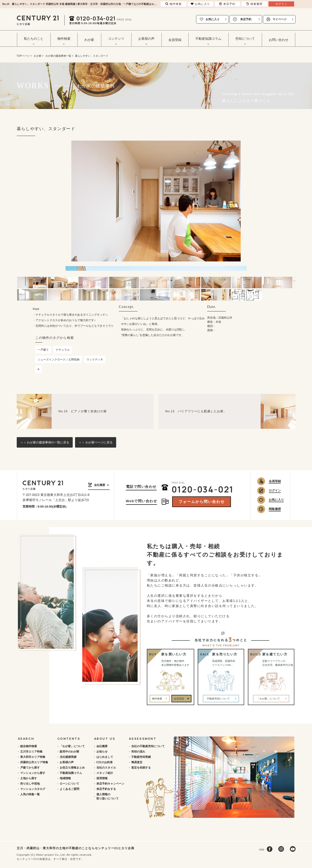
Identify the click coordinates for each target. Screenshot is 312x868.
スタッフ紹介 (105, 773)
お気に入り (213, 19)
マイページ (279, 19)
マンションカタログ (33, 789)
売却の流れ (138, 752)
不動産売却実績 (141, 757)
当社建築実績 (68, 757)
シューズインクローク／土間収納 (59, 360)
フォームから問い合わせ (202, 502)
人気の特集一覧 (30, 794)
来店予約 (246, 19)
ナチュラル (63, 350)
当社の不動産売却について (148, 746)
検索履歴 (254, 4)
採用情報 (102, 778)
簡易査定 (137, 762)
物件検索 (157, 699)
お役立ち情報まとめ (72, 768)
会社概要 (100, 485)
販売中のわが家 (69, 752)
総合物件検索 (29, 746)
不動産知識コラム (71, 773)
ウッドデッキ (95, 360)
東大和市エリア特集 (33, 757)
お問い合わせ (279, 40)
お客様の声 (67, 762)
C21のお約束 (105, 762)
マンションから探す (33, 773)
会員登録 (175, 40)
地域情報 (65, 778)
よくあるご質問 (69, 789)
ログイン (275, 490)
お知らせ (102, 752)
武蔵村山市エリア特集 (34, 762)
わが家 (89, 40)
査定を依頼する (141, 768)
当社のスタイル (106, 768)
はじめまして (105, 757)
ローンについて (69, 784)
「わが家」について (72, 746)
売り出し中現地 (30, 784)
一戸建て (43, 350)
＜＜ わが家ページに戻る (96, 442)
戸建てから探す (30, 768)
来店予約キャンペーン (110, 784)
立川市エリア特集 (31, 752)
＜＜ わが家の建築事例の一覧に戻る (45, 442)
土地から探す (29, 778)
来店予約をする (106, 789)
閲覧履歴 (275, 509)
